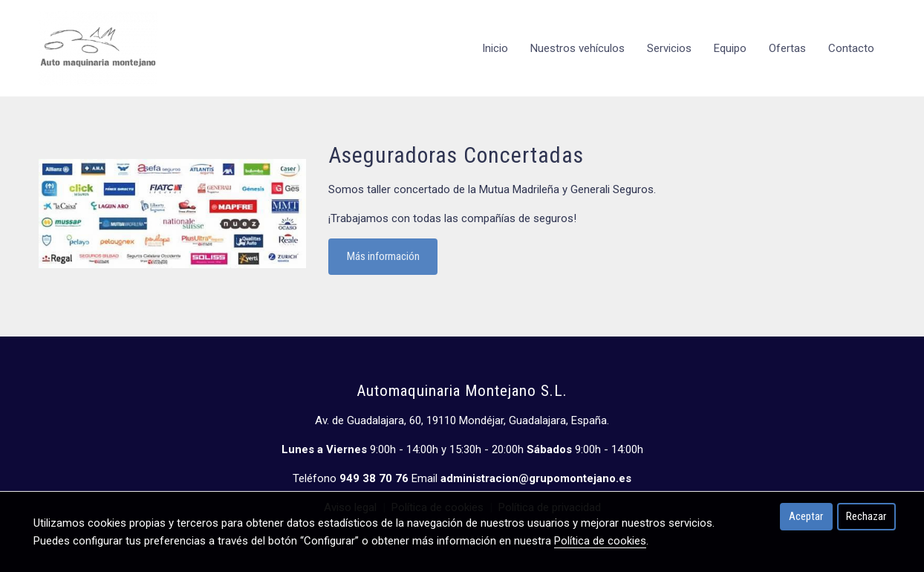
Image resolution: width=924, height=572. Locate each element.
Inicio (495, 48)
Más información (383, 256)
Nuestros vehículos (577, 48)
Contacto (851, 48)
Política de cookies (600, 541)
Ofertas (787, 48)
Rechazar (866, 516)
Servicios (669, 48)
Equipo (730, 48)
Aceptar (806, 516)
